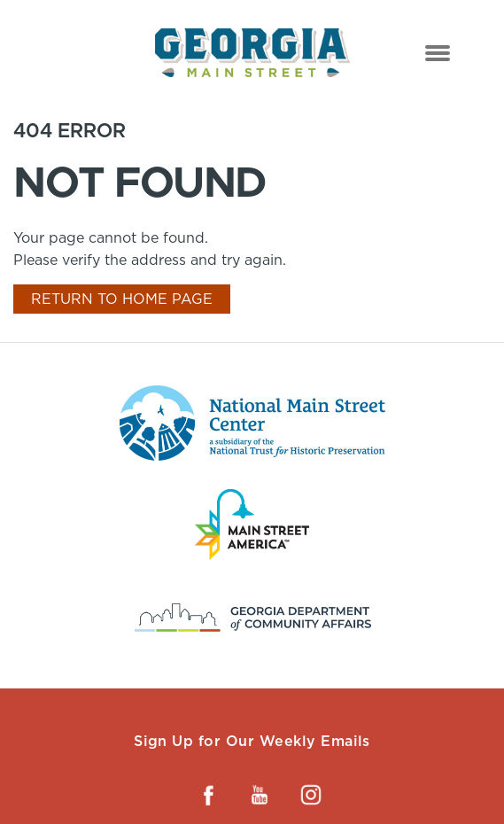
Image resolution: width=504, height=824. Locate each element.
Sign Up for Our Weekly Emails (252, 741)
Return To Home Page (122, 299)
